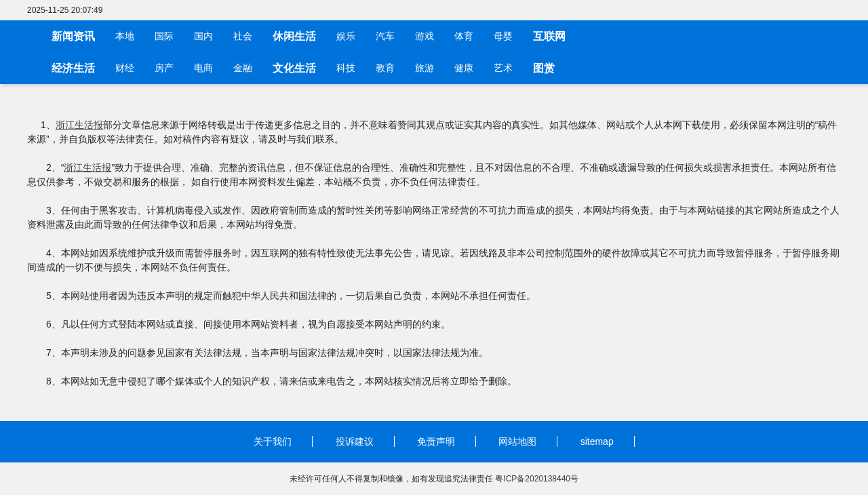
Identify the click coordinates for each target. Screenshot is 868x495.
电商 (203, 68)
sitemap (597, 441)
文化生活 (294, 68)
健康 (464, 68)
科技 (346, 68)
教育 (385, 68)
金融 (243, 68)
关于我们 (273, 441)
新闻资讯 (73, 36)
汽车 (385, 36)
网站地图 (517, 441)
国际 (164, 36)
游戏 (425, 36)
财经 (125, 68)
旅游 (425, 68)
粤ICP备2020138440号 (537, 479)
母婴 (503, 36)
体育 (464, 36)
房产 (164, 68)
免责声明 (436, 441)
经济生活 (73, 68)
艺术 (503, 68)
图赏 (544, 68)
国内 (203, 36)
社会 (243, 36)
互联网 (549, 36)
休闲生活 (294, 36)
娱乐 (346, 36)
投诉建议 (355, 441)
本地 (125, 36)
